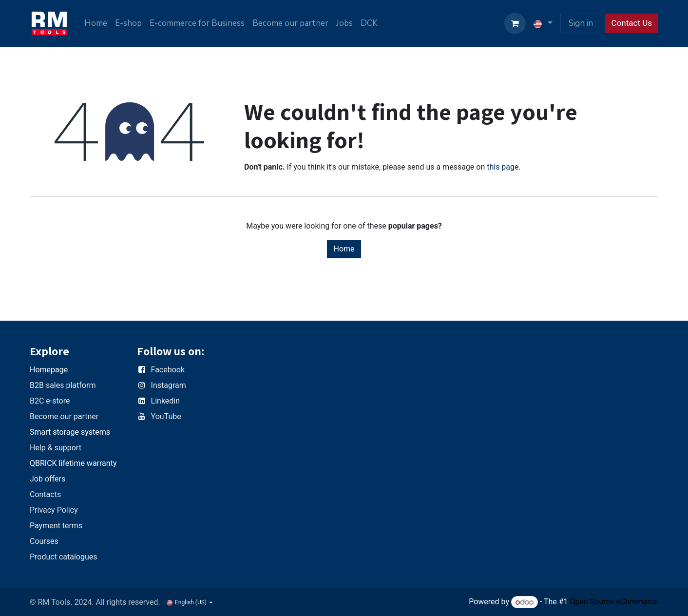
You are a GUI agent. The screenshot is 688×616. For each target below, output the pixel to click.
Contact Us (632, 23)
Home (344, 249)
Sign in (581, 23)
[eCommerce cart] (515, 23)
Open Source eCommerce (614, 602)
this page (503, 167)
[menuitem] (96, 23)
